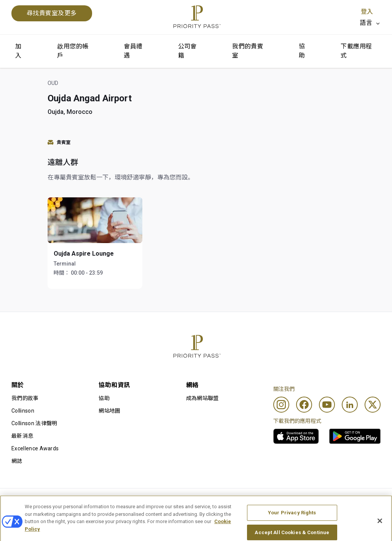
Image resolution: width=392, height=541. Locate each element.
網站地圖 (109, 411)
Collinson (23, 411)
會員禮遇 (133, 51)
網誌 (17, 461)
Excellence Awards (35, 448)
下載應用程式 (356, 51)
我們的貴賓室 (248, 51)
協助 (302, 51)
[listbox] (370, 23)
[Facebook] (304, 405)
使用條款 (98, 501)
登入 (367, 12)
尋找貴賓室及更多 (52, 13)
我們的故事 (25, 398)
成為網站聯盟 (202, 398)
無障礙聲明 (326, 501)
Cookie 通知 (176, 501)
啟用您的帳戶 (73, 51)
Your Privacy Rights (292, 527)
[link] (296, 436)
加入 (18, 51)
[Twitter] (373, 405)
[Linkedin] (350, 405)
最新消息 (22, 436)
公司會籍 (187, 51)
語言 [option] (366, 23)
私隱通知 (248, 501)
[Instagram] (281, 405)
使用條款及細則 (30, 501)
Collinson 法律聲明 (34, 423)
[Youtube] (327, 405)
